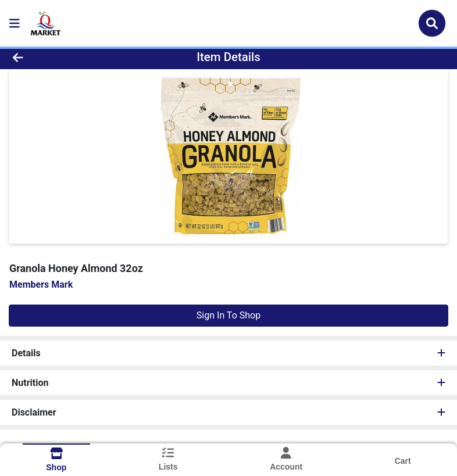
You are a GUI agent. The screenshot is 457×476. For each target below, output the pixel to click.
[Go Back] (64, 57)
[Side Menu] (15, 23)
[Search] (432, 23)
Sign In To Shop (228, 315)
